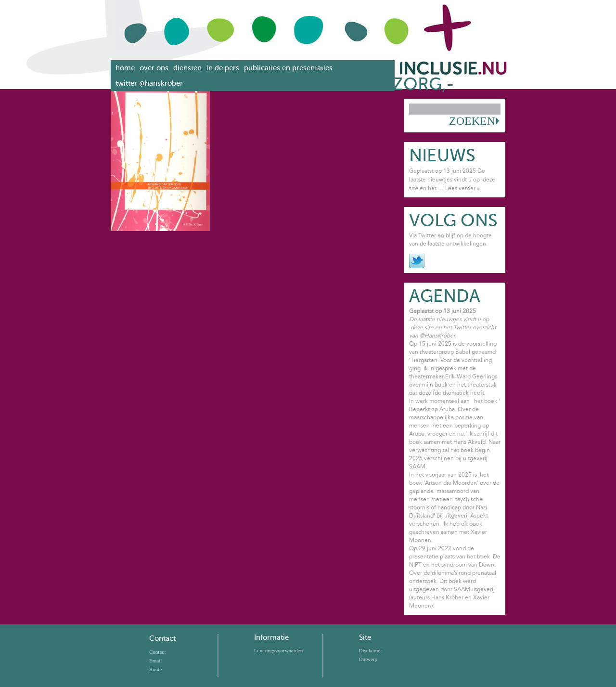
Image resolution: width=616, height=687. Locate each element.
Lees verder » (462, 188)
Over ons (154, 68)
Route (155, 669)
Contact (162, 638)
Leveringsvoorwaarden (278, 650)
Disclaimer (371, 650)
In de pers (223, 68)
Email (155, 661)
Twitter (417, 260)
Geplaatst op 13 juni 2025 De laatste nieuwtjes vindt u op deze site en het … (452, 180)
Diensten (187, 68)
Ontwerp (368, 659)
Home (125, 68)
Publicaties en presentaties (288, 68)
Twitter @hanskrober (149, 83)
